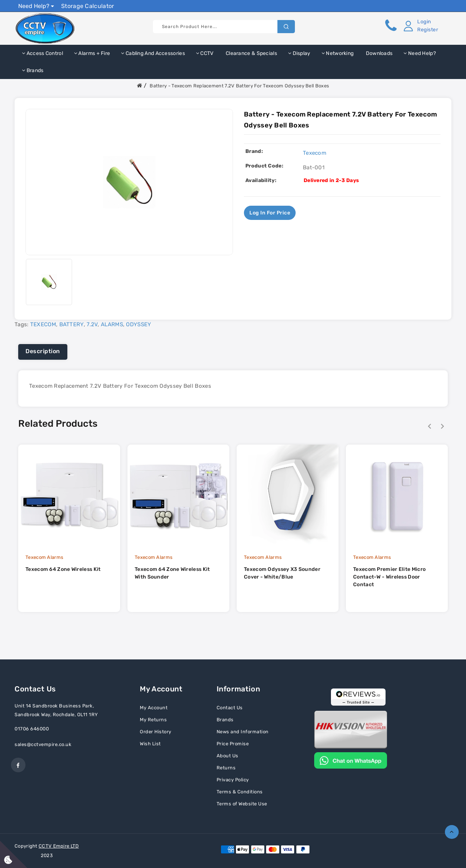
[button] (419, 26)
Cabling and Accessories (153, 53)
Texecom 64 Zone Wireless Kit (63, 569)
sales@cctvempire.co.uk (43, 744)
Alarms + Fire (92, 53)
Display (299, 53)
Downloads (378, 53)
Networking (338, 53)
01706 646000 (32, 729)
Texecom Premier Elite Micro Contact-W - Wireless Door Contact (389, 577)
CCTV (205, 53)
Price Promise (233, 744)
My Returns (153, 720)
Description (43, 351)
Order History (156, 732)
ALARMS (112, 324)
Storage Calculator (88, 6)
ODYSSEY (139, 324)
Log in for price (270, 213)
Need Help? (36, 6)
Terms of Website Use (242, 804)
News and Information (243, 732)
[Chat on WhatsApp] (351, 760)
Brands (33, 70)
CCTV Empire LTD (59, 846)
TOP (452, 832)
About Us (228, 756)
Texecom (315, 153)
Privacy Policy (233, 780)
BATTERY (72, 324)
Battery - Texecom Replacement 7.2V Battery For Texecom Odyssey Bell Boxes (239, 86)
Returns (226, 768)
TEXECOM (43, 324)
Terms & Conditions (240, 792)
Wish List (150, 744)
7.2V (92, 324)
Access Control (42, 53)
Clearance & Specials (251, 53)
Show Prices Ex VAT (420, 6)
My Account (154, 708)
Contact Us (230, 708)
